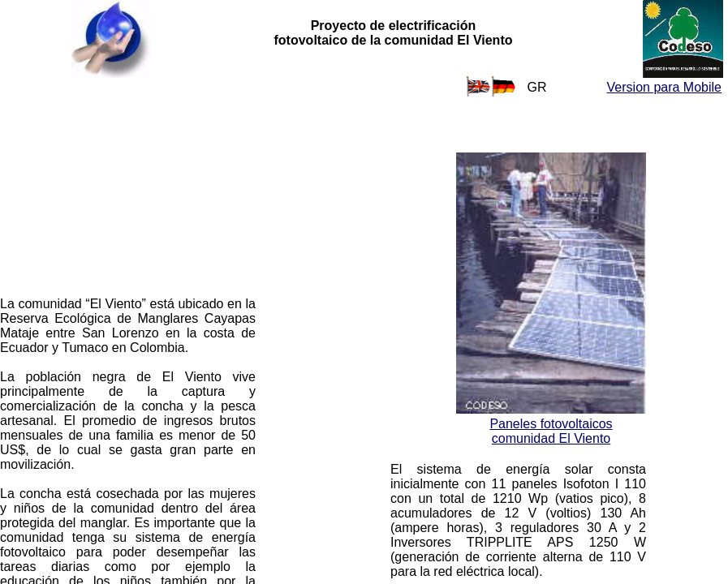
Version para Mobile (664, 87)
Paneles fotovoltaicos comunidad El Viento (551, 431)
